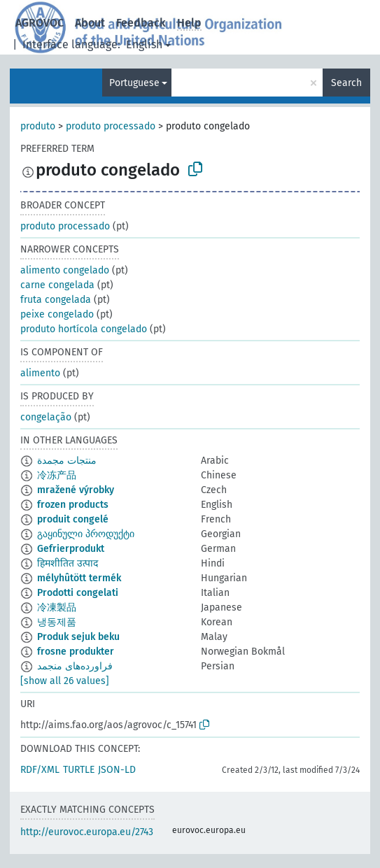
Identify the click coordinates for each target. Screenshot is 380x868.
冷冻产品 (57, 475)
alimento (40, 373)
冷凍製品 (57, 607)
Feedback (141, 23)
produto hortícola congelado (84, 329)
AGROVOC (40, 23)
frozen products (73, 505)
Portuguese (134, 83)
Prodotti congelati (78, 593)
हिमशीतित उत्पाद (68, 563)
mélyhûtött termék (79, 578)
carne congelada (57, 285)
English (144, 44)
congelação (46, 417)
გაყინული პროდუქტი (86, 534)
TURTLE (79, 770)
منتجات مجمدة (67, 461)
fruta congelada (56, 300)
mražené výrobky (76, 490)
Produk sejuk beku (78, 637)
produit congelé (73, 519)
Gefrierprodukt (71, 549)
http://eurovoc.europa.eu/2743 (87, 832)
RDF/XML (40, 770)
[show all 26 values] (65, 681)
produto (38, 126)
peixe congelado (57, 314)
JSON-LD (117, 770)
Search (346, 83)
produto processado (111, 126)
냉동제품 (57, 622)
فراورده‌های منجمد (75, 666)
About (90, 23)
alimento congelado (65, 270)
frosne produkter (76, 652)
